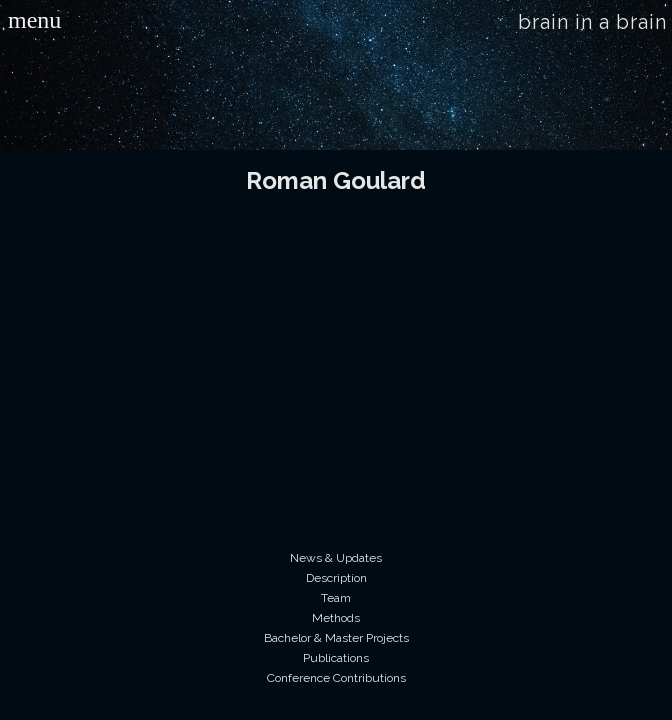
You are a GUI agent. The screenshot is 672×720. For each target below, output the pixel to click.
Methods (336, 618)
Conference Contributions (336, 678)
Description (336, 578)
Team (336, 598)
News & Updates (336, 558)
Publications (336, 658)
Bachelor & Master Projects (336, 638)
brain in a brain (592, 22)
